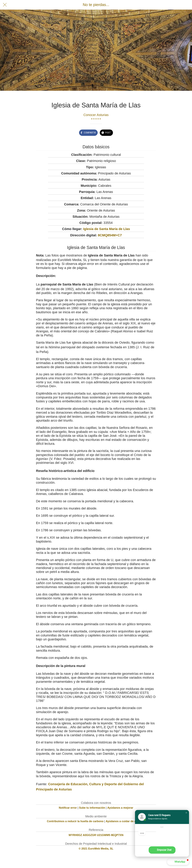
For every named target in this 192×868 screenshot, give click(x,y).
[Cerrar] (5, 5)
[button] (186, 813)
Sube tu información (92, 808)
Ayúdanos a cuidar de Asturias (125, 821)
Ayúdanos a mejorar (120, 808)
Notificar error (68, 808)
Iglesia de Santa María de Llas (106, 229)
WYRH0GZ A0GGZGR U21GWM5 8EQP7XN (96, 835)
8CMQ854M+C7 (110, 235)
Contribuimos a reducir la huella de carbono (75, 821)
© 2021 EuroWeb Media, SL (96, 849)
